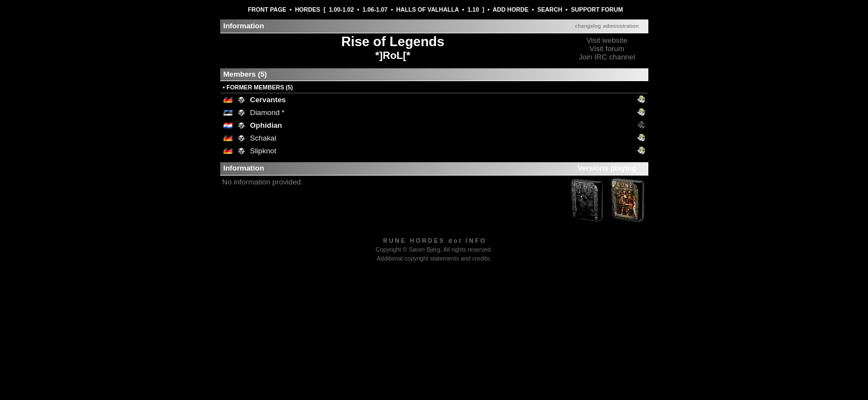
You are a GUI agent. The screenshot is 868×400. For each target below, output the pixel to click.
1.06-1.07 (375, 9)
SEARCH (550, 9)
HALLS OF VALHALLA (428, 9)
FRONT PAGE (267, 9)
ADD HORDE (511, 9)
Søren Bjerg (425, 249)
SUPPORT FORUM (597, 9)
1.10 (473, 9)
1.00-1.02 (341, 9)
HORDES (307, 9)
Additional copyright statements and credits (433, 258)
